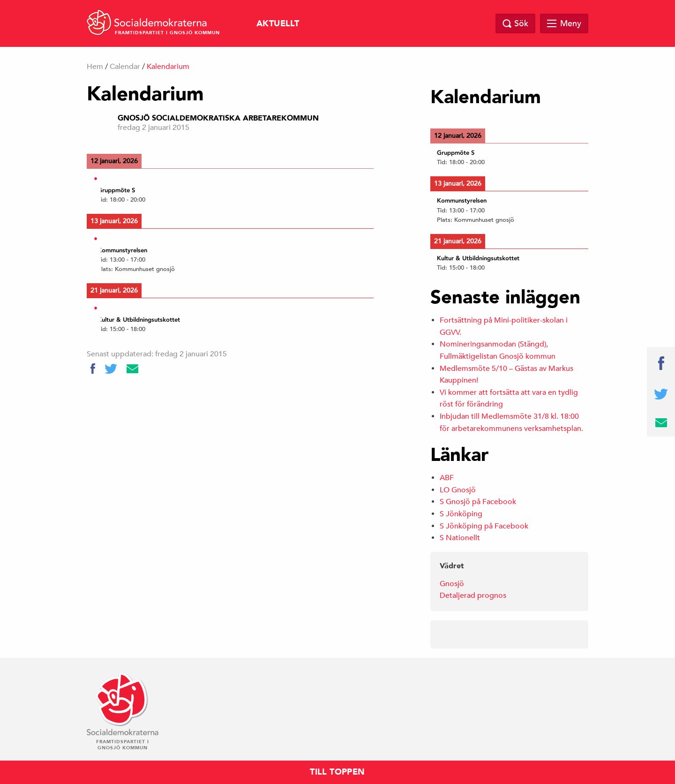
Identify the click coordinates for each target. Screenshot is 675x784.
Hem (95, 67)
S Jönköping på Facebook (484, 526)
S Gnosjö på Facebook (478, 502)
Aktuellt (278, 24)
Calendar (125, 67)
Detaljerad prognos (473, 596)
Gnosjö (452, 584)
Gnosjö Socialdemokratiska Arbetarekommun (218, 118)
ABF (447, 478)
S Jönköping (461, 514)
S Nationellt (460, 538)
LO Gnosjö (458, 490)
